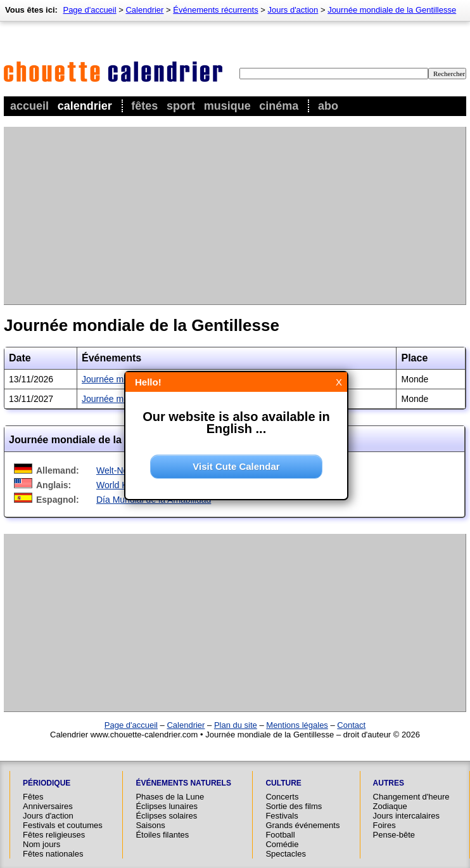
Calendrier (85, 106)
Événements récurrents (215, 10)
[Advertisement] (220, 216)
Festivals (282, 816)
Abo (328, 106)
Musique (227, 106)
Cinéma (279, 106)
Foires (384, 825)
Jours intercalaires (407, 816)
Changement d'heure (411, 797)
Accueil (29, 106)
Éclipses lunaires (167, 806)
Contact (351, 725)
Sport (181, 106)
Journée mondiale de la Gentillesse (392, 10)
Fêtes (144, 106)
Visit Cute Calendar (236, 466)
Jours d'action (293, 10)
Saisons (150, 825)
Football (280, 835)
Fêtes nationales (53, 854)
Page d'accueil (89, 10)
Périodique (47, 783)
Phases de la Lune (170, 797)
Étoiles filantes (162, 835)
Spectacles (286, 854)
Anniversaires (48, 806)
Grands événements (302, 825)
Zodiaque (390, 806)
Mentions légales (297, 725)
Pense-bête (394, 835)
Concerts (282, 797)
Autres (389, 783)
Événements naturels (183, 783)
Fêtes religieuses (54, 835)
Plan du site (236, 725)
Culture (283, 783)
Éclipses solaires (166, 816)
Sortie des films (294, 806)
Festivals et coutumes (63, 825)
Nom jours (41, 844)
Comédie (282, 844)
